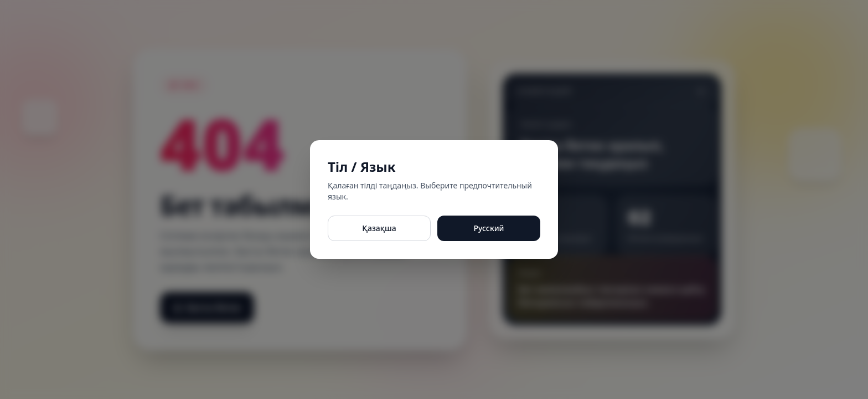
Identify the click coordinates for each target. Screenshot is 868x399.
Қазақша (379, 228)
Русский (489, 228)
